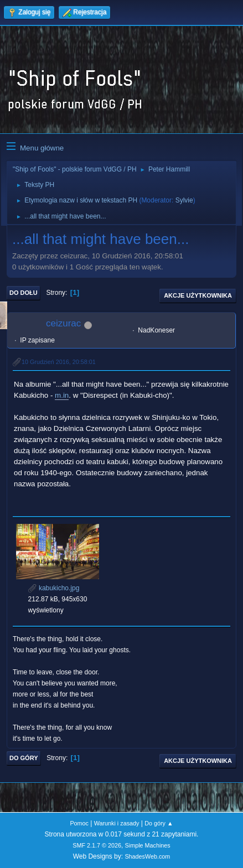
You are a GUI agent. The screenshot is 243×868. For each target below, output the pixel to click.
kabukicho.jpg (54, 588)
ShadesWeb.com (147, 856)
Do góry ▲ (159, 823)
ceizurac (63, 323)
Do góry (24, 758)
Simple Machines (148, 845)
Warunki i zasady (117, 823)
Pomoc (79, 823)
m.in (62, 395)
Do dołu (24, 293)
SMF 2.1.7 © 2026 (97, 845)
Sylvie (184, 200)
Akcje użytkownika (198, 295)
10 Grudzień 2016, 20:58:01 (59, 362)
